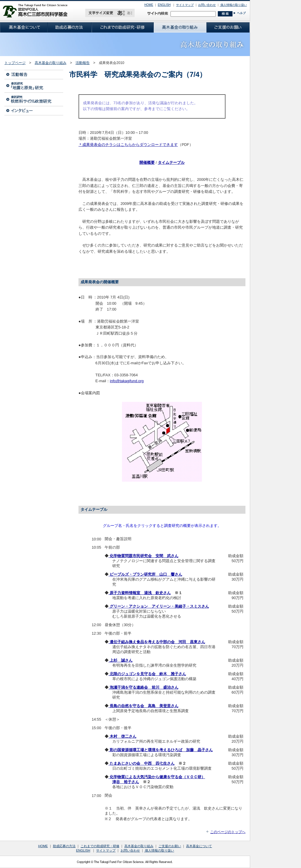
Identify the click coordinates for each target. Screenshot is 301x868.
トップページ (15, 63)
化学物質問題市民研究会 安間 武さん (143, 556)
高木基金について (199, 846)
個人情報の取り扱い (233, 5)
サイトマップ (185, 5)
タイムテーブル (171, 162)
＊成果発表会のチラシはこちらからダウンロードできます (128, 145)
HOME (149, 5)
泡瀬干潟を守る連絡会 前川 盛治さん (143, 687)
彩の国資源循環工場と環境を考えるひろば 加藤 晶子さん (161, 750)
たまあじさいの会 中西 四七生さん (142, 763)
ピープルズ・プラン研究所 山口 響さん (145, 574)
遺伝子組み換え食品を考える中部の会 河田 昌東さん (157, 642)
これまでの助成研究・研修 (100, 846)
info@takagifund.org (127, 381)
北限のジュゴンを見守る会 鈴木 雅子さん (147, 674)
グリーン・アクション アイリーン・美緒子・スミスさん (159, 606)
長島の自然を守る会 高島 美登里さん (143, 706)
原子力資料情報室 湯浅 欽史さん (140, 593)
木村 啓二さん (122, 736)
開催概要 (147, 162)
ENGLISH (164, 5)
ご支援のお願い (170, 846)
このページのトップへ (228, 832)
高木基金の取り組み (51, 63)
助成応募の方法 (64, 846)
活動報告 (83, 63)
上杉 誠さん (121, 660)
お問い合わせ (207, 5)
